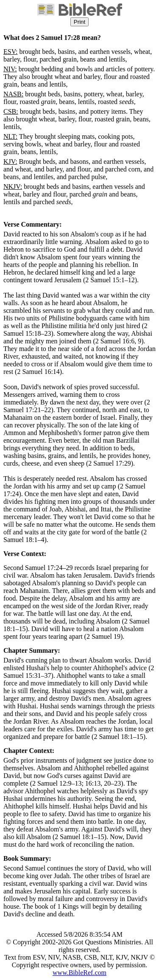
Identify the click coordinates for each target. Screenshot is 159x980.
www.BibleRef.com (79, 973)
